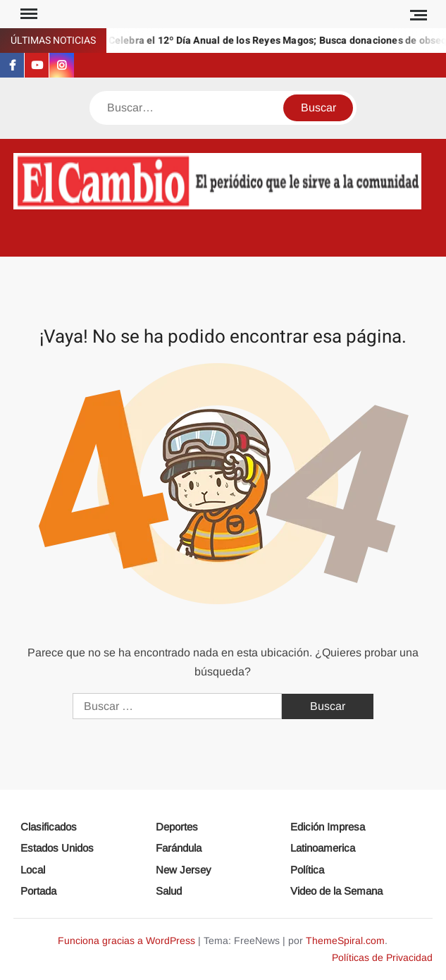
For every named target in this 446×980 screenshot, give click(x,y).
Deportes (177, 827)
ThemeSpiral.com (345, 941)
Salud (169, 891)
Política (307, 870)
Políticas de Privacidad (382, 957)
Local (33, 870)
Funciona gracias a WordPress (126, 941)
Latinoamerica (323, 848)
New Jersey (184, 870)
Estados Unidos (57, 848)
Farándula (179, 848)
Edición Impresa (328, 827)
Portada (38, 891)
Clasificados (49, 827)
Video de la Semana (336, 891)
